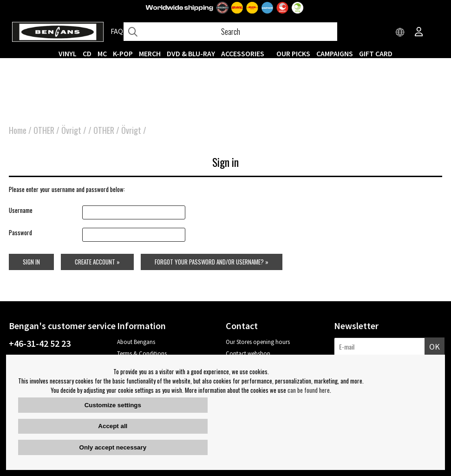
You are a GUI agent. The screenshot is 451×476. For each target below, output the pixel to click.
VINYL (68, 53)
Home (18, 130)
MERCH (150, 53)
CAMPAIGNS (335, 53)
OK (435, 347)
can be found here (309, 390)
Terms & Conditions (142, 354)
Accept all (113, 426)
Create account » (97, 262)
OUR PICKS (293, 53)
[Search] (230, 32)
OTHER (44, 130)
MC (102, 53)
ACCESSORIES (243, 53)
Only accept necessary (113, 447)
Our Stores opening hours (258, 342)
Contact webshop (248, 354)
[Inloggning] (419, 33)
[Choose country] (400, 33)
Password (20, 232)
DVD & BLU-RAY (191, 53)
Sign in (31, 262)
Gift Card (376, 53)
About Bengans (136, 342)
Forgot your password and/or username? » (212, 262)
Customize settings (113, 405)
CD (87, 53)
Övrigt (71, 130)
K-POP (123, 53)
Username (21, 210)
